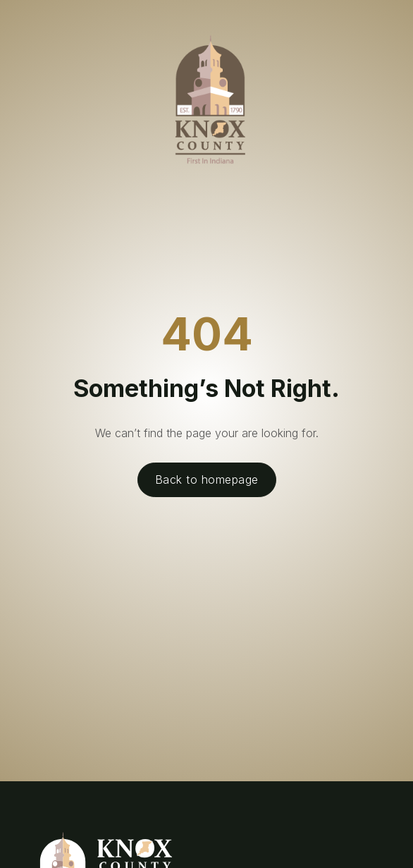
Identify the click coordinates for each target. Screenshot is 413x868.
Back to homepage (207, 479)
